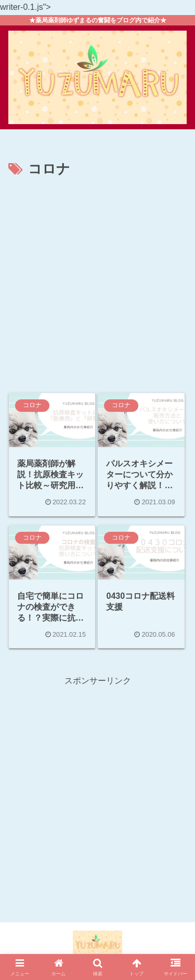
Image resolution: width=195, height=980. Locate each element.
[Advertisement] (97, 284)
